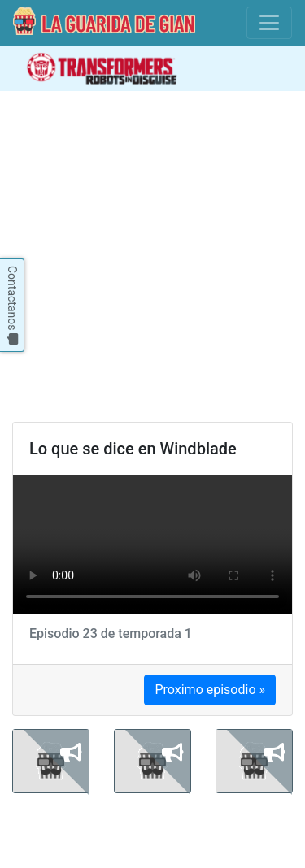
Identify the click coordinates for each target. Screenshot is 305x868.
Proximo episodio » (210, 690)
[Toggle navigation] (269, 23)
